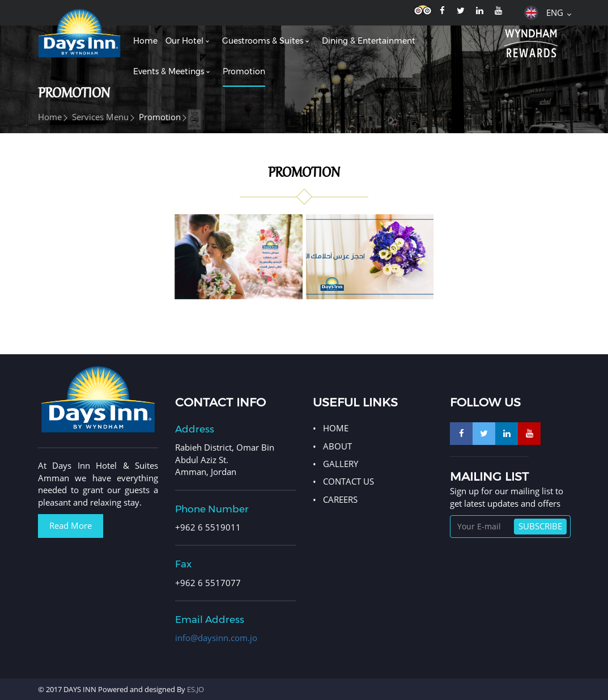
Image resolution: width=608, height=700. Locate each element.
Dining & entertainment (369, 41)
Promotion (244, 71)
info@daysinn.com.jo (216, 638)
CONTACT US (348, 481)
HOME (336, 428)
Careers (340, 499)
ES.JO (195, 689)
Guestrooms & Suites (263, 41)
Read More (71, 525)
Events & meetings (169, 71)
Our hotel (184, 41)
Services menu (100, 117)
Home (145, 41)
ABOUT (337, 446)
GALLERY (341, 464)
